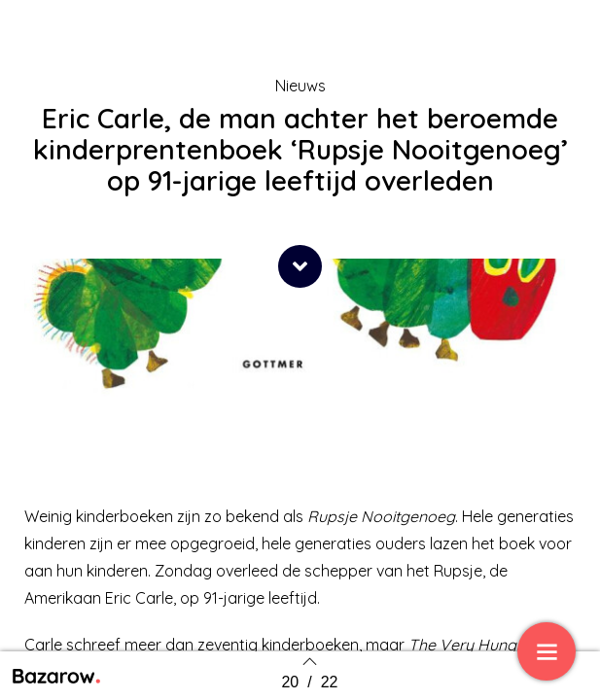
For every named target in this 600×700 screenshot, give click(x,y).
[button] (300, 266)
